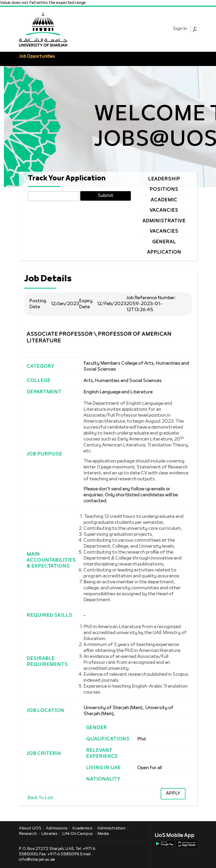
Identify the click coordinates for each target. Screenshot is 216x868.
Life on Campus (78, 834)
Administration (111, 828)
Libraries (49, 834)
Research (28, 834)
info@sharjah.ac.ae (37, 860)
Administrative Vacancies (164, 226)
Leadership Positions (164, 184)
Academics (82, 828)
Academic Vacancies (164, 205)
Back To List (40, 798)
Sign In (180, 29)
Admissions (57, 828)
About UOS (30, 828)
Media (103, 834)
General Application (164, 247)
